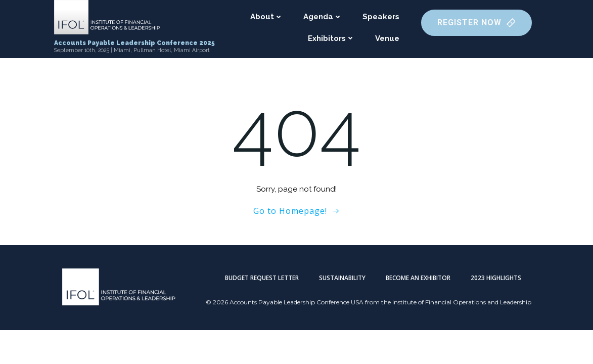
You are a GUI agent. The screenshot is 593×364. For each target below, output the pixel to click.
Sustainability (342, 278)
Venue (387, 38)
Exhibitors (331, 38)
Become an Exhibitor (418, 278)
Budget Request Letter (262, 278)
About (267, 17)
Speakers (381, 17)
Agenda (323, 17)
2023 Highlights (496, 278)
